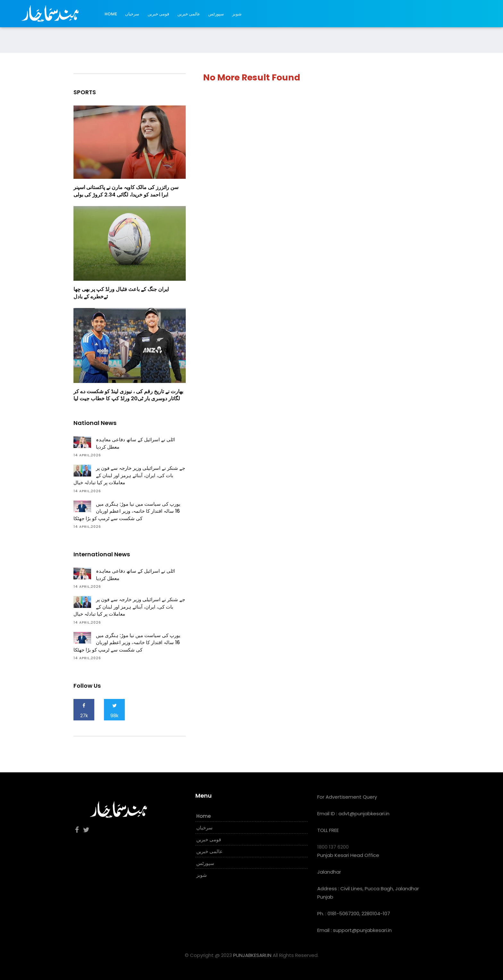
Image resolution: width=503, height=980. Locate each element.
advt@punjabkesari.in (364, 814)
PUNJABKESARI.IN (252, 955)
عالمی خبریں (189, 14)
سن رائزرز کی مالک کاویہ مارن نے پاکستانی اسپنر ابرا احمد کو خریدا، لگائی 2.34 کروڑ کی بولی (126, 191)
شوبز (237, 14)
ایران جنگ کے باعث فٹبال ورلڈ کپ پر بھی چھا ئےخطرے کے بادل (121, 293)
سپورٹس (216, 14)
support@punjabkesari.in (362, 930)
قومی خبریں (158, 14)
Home (111, 14)
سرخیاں (132, 14)
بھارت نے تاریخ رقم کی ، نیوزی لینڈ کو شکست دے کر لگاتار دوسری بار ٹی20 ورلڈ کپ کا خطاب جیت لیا (128, 395)
